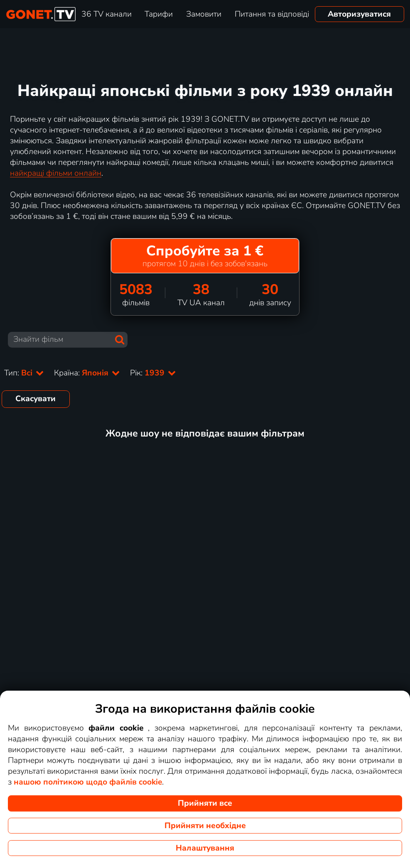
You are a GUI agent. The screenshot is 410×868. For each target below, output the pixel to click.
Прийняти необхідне (205, 826)
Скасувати (36, 399)
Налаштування (205, 848)
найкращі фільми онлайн (56, 173)
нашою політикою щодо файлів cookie (88, 782)
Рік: (153, 373)
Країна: (87, 373)
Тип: (24, 373)
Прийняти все (205, 803)
